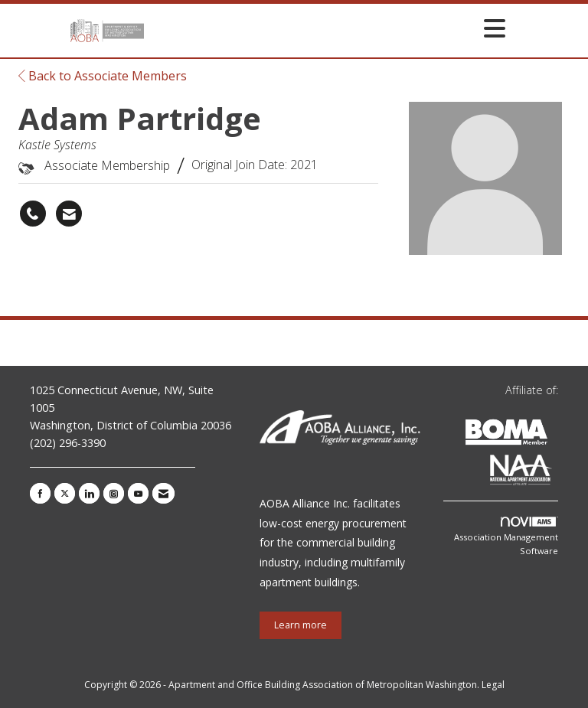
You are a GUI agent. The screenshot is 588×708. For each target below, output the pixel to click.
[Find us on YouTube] (138, 493)
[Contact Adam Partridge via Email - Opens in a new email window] (69, 214)
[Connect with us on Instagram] (114, 493)
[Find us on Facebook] (40, 493)
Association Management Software (506, 537)
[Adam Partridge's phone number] (33, 214)
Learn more (301, 625)
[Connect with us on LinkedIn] (89, 493)
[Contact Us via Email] (163, 493)
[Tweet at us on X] (65, 493)
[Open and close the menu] (329, 28)
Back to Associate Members (103, 76)
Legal (493, 685)
